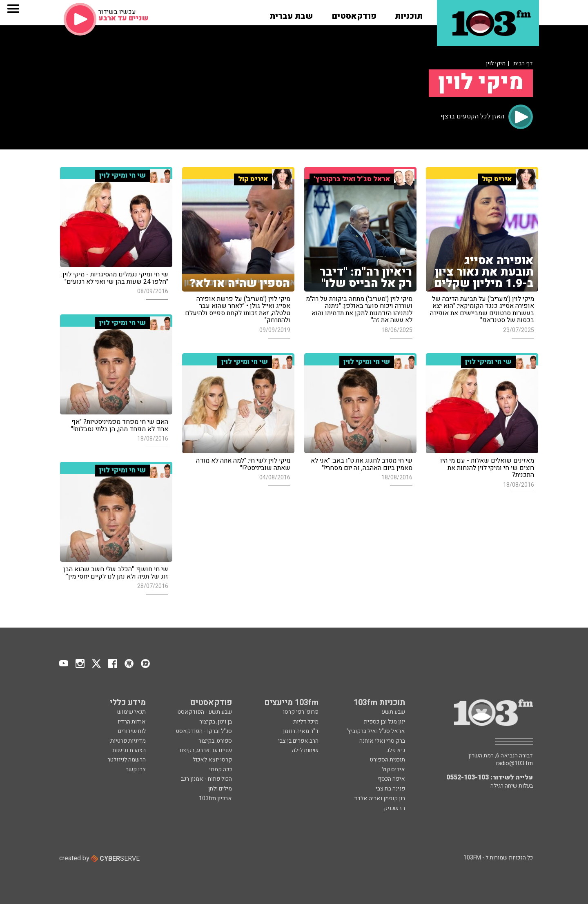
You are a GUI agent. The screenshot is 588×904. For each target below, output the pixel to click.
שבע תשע (393, 712)
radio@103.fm (514, 764)
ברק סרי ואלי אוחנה (382, 741)
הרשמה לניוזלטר (127, 760)
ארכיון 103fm (215, 798)
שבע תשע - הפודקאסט (205, 712)
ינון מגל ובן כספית (384, 722)
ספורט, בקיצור (215, 741)
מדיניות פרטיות (128, 741)
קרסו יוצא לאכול (212, 760)
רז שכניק (394, 808)
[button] (409, 13)
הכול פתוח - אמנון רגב (206, 779)
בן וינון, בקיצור (216, 722)
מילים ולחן (220, 789)
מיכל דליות (306, 722)
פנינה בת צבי (390, 789)
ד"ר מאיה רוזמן (301, 731)
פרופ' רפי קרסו (301, 712)
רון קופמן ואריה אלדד (380, 798)
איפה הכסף (391, 779)
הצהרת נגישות (129, 750)
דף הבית (523, 63)
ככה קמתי (220, 769)
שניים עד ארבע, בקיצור (205, 750)
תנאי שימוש (131, 712)
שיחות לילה (305, 750)
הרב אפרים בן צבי (298, 741)
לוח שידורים (132, 731)
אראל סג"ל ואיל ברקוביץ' (376, 731)
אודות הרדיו (132, 722)
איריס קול (393, 769)
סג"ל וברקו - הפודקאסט (204, 731)
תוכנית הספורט (388, 760)
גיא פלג (396, 750)
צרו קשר (136, 769)
